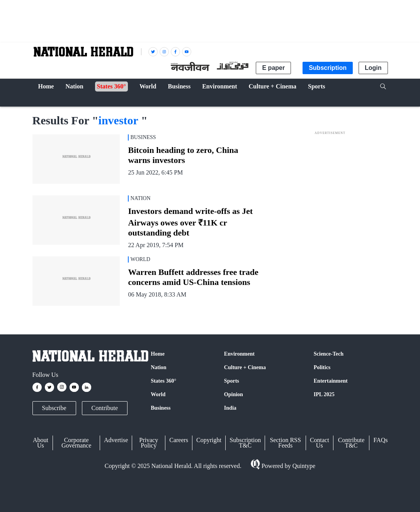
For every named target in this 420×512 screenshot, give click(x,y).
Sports (232, 381)
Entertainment (331, 381)
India (230, 408)
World (158, 394)
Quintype (303, 466)
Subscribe (54, 408)
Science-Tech (329, 354)
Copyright (209, 440)
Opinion (234, 394)
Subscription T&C (245, 443)
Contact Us (320, 443)
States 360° (163, 381)
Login (373, 68)
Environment (239, 354)
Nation (158, 367)
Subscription (328, 68)
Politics (322, 367)
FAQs (380, 440)
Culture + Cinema (245, 367)
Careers (179, 440)
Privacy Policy (149, 443)
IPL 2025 (324, 394)
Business (161, 408)
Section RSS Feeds (285, 443)
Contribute (105, 408)
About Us (41, 443)
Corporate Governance (76, 443)
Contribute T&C (351, 443)
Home (158, 354)
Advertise (116, 440)
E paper (273, 68)
